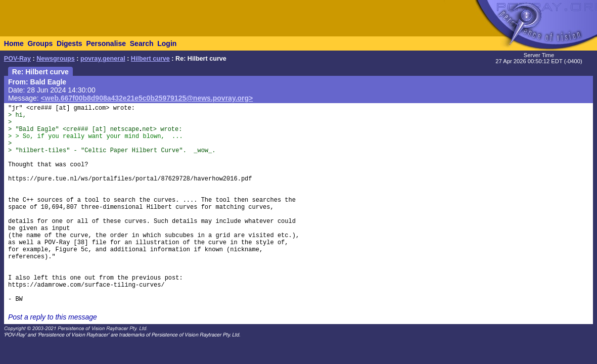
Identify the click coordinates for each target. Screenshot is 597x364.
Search (142, 43)
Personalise (106, 43)
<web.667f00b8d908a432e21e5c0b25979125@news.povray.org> (147, 98)
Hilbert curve (150, 59)
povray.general (103, 59)
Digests (70, 43)
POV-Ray (17, 59)
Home (14, 43)
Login (167, 43)
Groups (40, 43)
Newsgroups (56, 59)
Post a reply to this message (53, 317)
